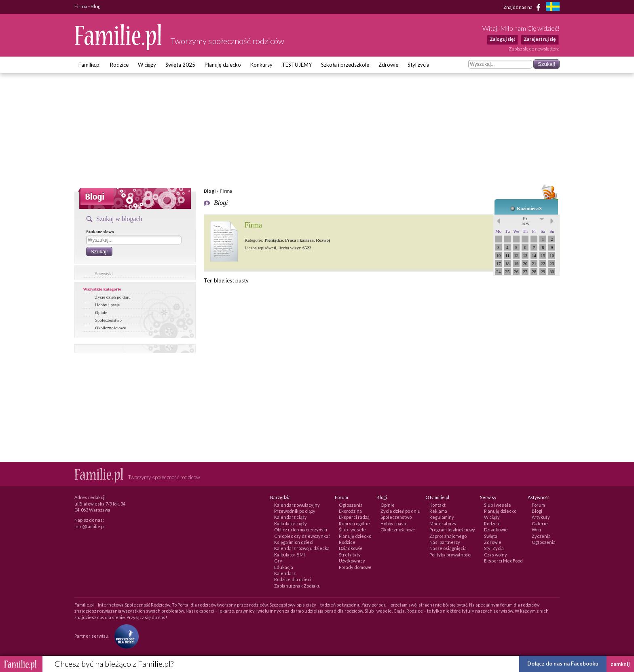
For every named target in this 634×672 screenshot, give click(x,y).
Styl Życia (494, 548)
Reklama (438, 511)
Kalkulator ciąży (291, 523)
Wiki (536, 530)
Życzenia (541, 536)
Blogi (210, 191)
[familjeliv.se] (553, 7)
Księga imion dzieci (294, 542)
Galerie (540, 523)
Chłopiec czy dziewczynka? (302, 536)
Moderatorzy (443, 523)
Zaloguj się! (502, 39)
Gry (278, 561)
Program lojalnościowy (452, 530)
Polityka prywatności (450, 555)
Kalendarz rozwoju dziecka (302, 548)
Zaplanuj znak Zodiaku (297, 586)
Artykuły (541, 517)
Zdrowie (388, 65)
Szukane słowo (100, 232)
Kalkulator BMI (290, 555)
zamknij (620, 664)
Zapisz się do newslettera (534, 49)
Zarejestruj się (540, 39)
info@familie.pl (90, 526)
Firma (253, 225)
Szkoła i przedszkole (345, 65)
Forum (538, 505)
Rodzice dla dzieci (293, 579)
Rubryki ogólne (354, 523)
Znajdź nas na (523, 7)
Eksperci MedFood (503, 561)
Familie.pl (90, 65)
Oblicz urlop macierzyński (301, 530)
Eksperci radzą (354, 517)
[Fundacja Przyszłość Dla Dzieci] (125, 636)
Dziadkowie (351, 548)
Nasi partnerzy (445, 542)
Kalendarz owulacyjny (297, 505)
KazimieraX (529, 209)
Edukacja (284, 567)
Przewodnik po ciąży (295, 511)
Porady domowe (355, 567)
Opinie (101, 312)
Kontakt (437, 505)
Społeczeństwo (108, 320)
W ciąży (147, 65)
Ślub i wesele (352, 530)
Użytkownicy (352, 561)
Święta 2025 (180, 65)
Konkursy (261, 65)
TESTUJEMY (297, 65)
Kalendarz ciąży (291, 517)
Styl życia (418, 65)
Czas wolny (496, 555)
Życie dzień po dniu (113, 297)
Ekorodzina (350, 511)
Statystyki (104, 274)
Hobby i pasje (107, 305)
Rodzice (119, 65)
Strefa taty (350, 555)
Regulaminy (442, 517)
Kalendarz (285, 573)
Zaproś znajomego (448, 536)
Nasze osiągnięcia (448, 548)
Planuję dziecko (223, 65)
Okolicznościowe (110, 328)
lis (525, 221)
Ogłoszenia (351, 505)
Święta (491, 536)
